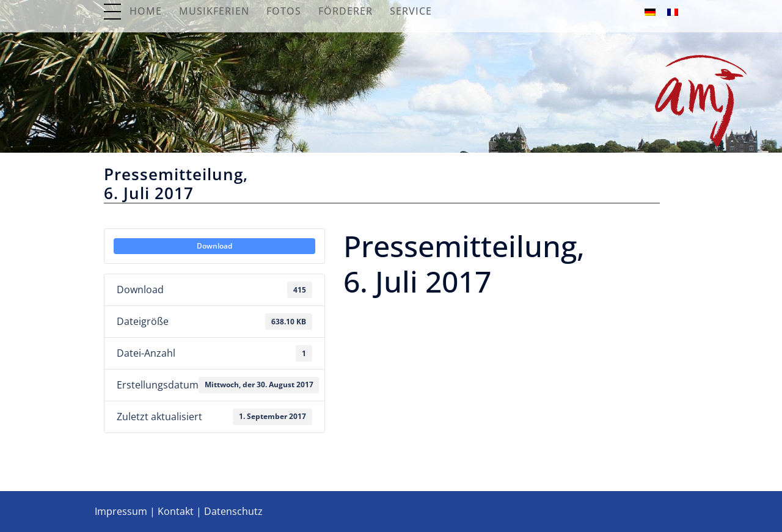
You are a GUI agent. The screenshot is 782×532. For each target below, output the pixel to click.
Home (146, 11)
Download (214, 246)
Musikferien (214, 11)
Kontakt (176, 511)
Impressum (121, 511)
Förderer (345, 11)
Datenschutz (233, 511)
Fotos (284, 11)
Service (411, 11)
